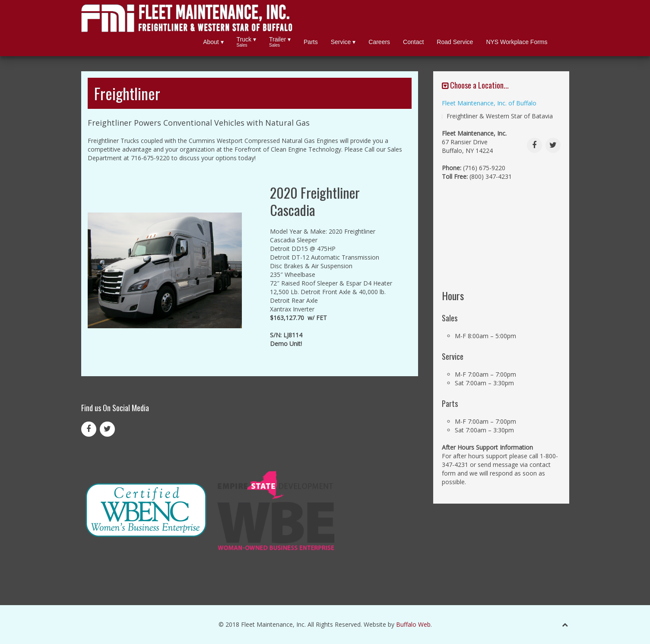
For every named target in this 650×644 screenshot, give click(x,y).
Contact (413, 42)
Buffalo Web (413, 624)
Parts (311, 42)
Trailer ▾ (280, 42)
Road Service (455, 42)
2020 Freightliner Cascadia (315, 201)
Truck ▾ (246, 42)
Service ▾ (343, 42)
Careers (379, 42)
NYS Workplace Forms (517, 42)
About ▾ (213, 42)
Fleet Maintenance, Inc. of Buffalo (489, 103)
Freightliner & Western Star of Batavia (500, 116)
